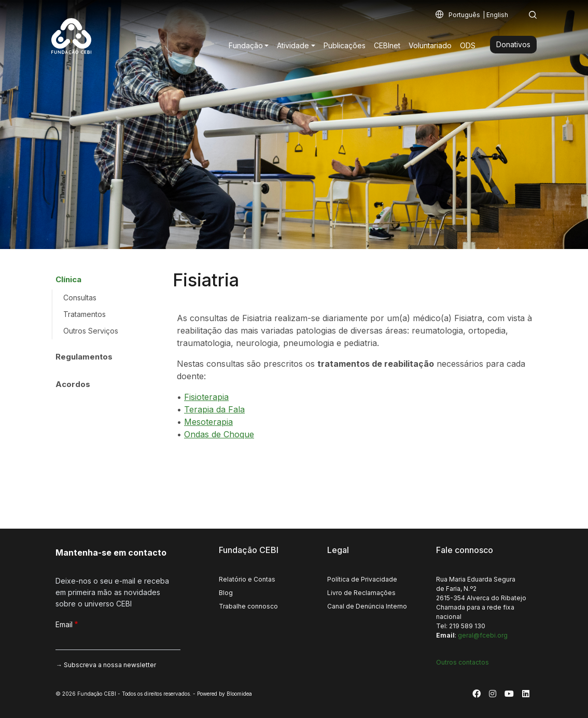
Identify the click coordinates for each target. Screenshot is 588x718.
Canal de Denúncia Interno (367, 606)
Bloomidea (239, 694)
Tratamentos (85, 314)
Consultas (80, 298)
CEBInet (387, 45)
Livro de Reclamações (361, 593)
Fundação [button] (246, 45)
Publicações (345, 45)
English (497, 15)
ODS (468, 45)
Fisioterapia (206, 397)
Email (64, 624)
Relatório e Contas (247, 579)
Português (464, 15)
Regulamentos (84, 357)
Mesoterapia (208, 422)
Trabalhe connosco (248, 606)
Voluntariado (430, 45)
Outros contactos (463, 662)
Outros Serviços (91, 331)
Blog (226, 593)
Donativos (513, 44)
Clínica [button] (68, 279)
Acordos (73, 384)
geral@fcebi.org (483, 635)
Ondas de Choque (219, 434)
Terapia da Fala (214, 409)
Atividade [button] (293, 45)
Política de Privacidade (362, 579)
